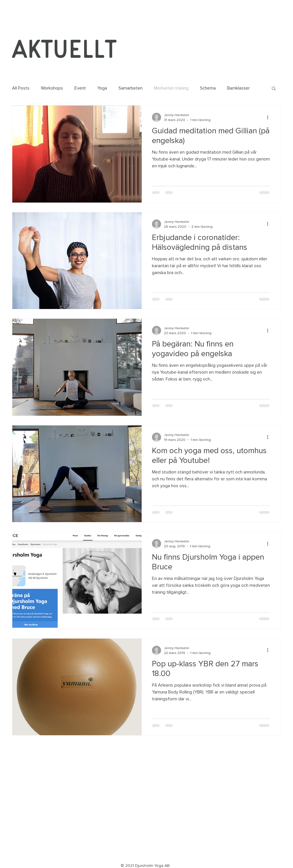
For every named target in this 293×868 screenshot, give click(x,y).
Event (80, 88)
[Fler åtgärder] (270, 117)
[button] (274, 89)
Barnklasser (238, 88)
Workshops (52, 88)
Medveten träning (171, 88)
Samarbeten (130, 88)
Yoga (102, 88)
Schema (208, 88)
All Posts (21, 88)
